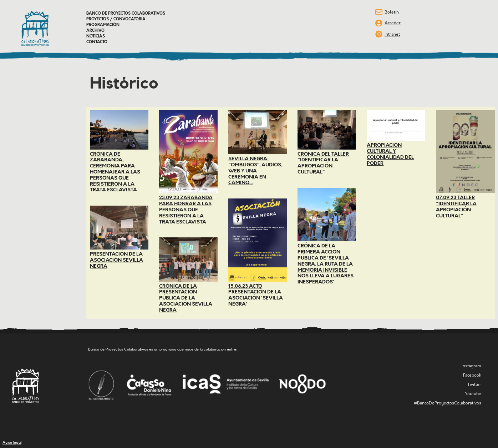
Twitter (474, 385)
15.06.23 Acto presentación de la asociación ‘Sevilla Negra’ (256, 295)
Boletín (392, 12)
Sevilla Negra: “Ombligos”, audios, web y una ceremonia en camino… (255, 171)
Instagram (471, 366)
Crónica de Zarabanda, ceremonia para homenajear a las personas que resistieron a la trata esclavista (115, 172)
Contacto (97, 42)
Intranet (392, 34)
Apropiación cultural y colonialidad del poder (390, 154)
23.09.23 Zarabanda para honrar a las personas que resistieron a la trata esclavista (186, 210)
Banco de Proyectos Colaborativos (126, 14)
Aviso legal (12, 442)
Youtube (473, 394)
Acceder (393, 23)
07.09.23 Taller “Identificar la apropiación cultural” (456, 207)
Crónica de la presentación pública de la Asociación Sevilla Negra (186, 298)
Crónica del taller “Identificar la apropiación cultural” (323, 163)
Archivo (95, 31)
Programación (103, 25)
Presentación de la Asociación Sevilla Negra (116, 260)
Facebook (472, 375)
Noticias (96, 36)
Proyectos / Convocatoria (116, 19)
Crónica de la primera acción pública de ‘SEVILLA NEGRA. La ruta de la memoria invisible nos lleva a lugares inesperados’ (326, 264)
